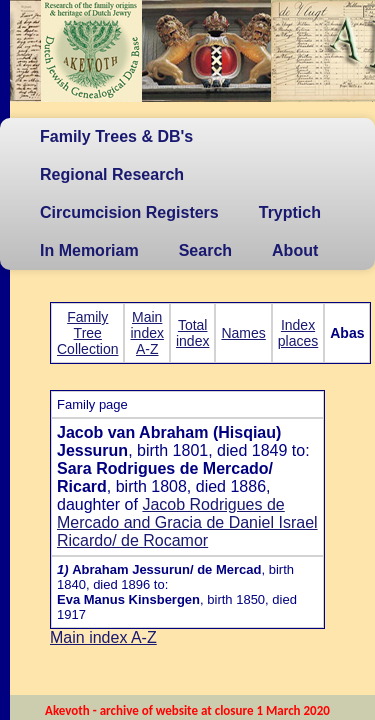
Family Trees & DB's (116, 136)
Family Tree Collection (87, 333)
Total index (192, 333)
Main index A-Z (146, 333)
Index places (298, 333)
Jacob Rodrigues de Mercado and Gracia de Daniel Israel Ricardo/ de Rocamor (187, 522)
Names (243, 333)
